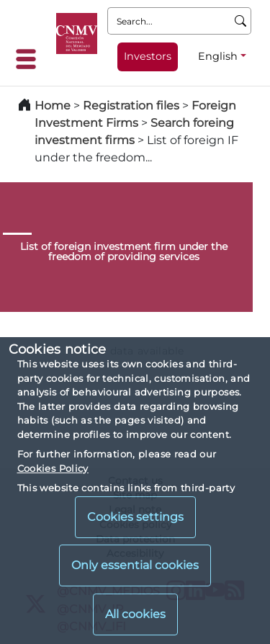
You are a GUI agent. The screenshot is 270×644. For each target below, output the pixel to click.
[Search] (241, 21)
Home (53, 106)
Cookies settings (135, 517)
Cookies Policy (53, 468)
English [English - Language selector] (218, 56)
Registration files (131, 106)
